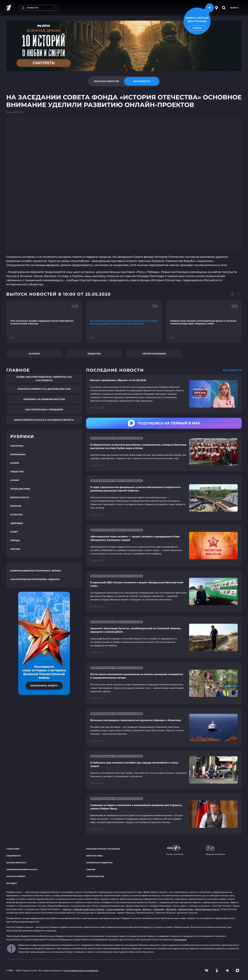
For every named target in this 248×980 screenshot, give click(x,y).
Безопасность (20, 497)
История (34, 354)
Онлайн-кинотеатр (16, 863)
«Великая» (171, 909)
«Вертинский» (186, 909)
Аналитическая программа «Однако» (35, 579)
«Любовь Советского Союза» (89, 909)
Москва (15, 549)
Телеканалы (180, 940)
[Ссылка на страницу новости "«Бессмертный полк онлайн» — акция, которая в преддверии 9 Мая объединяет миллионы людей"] (164, 546)
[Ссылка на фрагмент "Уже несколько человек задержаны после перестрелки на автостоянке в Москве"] (44, 322)
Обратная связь (94, 856)
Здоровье (17, 523)
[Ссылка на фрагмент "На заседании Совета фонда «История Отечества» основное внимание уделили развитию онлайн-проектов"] (124, 322)
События (91, 870)
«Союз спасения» (115, 909)
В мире (15, 463)
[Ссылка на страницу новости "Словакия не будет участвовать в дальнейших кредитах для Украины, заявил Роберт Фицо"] (164, 814)
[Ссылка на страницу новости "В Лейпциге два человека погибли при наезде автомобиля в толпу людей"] (164, 770)
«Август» (67, 909)
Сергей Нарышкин (154, 354)
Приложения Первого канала (22, 870)
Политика (17, 446)
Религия (16, 506)
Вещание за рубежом (216, 850)
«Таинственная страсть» (207, 909)
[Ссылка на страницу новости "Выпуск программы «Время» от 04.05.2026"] (164, 394)
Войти (234, 8)
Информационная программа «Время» (36, 571)
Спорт (14, 532)
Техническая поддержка (99, 863)
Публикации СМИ (95, 876)
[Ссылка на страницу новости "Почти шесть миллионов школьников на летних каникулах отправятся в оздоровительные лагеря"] (164, 683)
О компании (13, 849)
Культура (16, 515)
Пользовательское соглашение (103, 849)
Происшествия (20, 489)
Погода (15, 540)
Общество (94, 354)
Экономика (18, 454)
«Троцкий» (159, 909)
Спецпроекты (13, 856)
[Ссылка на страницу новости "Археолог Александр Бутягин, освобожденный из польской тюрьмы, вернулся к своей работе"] (164, 637)
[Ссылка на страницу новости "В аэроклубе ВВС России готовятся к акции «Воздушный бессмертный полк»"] (164, 591)
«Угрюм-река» (133, 909)
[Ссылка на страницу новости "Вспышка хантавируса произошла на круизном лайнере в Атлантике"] (164, 727)
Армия (15, 480)
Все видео (12, 883)
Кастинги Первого (16, 876)
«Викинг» (147, 909)
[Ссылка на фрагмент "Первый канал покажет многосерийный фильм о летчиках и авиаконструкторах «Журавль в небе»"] (204, 322)
